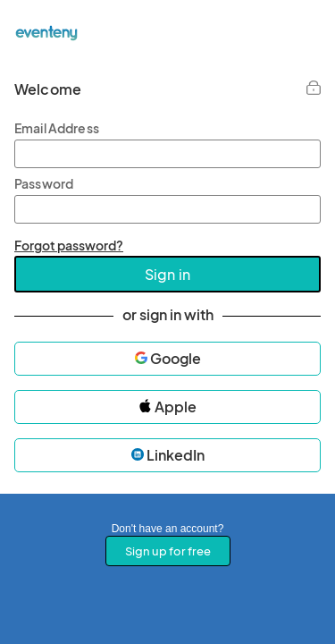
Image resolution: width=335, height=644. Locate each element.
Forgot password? (69, 245)
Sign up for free (168, 551)
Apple (167, 407)
